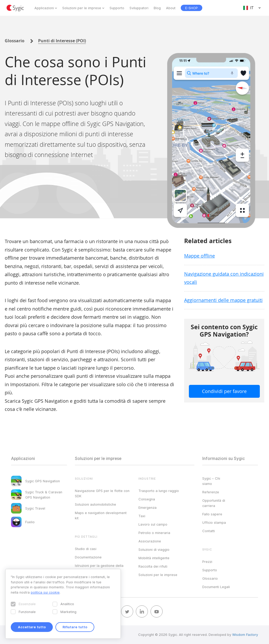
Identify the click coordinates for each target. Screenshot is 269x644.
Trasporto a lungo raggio (159, 491)
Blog (157, 8)
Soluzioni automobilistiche (95, 504)
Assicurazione (150, 541)
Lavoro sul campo (153, 524)
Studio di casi (86, 549)
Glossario (15, 41)
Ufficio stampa (214, 522)
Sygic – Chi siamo (211, 481)
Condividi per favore (224, 391)
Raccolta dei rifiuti (153, 566)
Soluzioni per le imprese (82, 8)
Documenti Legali (216, 587)
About (171, 8)
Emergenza (148, 507)
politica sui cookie (45, 592)
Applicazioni (44, 8)
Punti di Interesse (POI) (62, 41)
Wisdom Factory (245, 635)
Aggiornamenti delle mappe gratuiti (223, 300)
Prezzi (207, 562)
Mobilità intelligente (154, 558)
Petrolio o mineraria (154, 533)
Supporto (117, 8)
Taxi (142, 516)
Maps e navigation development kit (101, 515)
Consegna (147, 499)
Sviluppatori (139, 8)
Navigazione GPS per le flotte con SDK (102, 493)
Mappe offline (200, 256)
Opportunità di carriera (214, 503)
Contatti (209, 531)
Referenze (211, 492)
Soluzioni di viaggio (154, 549)
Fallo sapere (212, 514)
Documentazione (88, 557)
